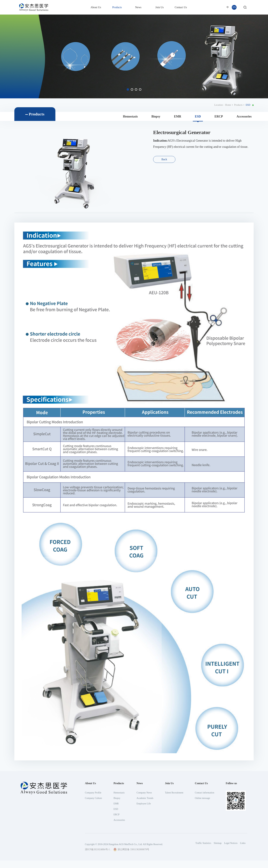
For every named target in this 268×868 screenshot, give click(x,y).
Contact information (205, 860)
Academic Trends (145, 865)
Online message (202, 865)
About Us (96, 7)
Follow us (231, 850)
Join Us (159, 7)
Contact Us (181, 7)
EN (234, 7)
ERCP (219, 116)
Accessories (244, 116)
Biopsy (156, 116)
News (138, 7)
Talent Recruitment (174, 860)
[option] (134, 56)
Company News (144, 860)
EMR (178, 116)
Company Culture (93, 865)
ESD (198, 116)
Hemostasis (130, 116)
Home (228, 105)
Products (117, 7)
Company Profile (93, 860)
